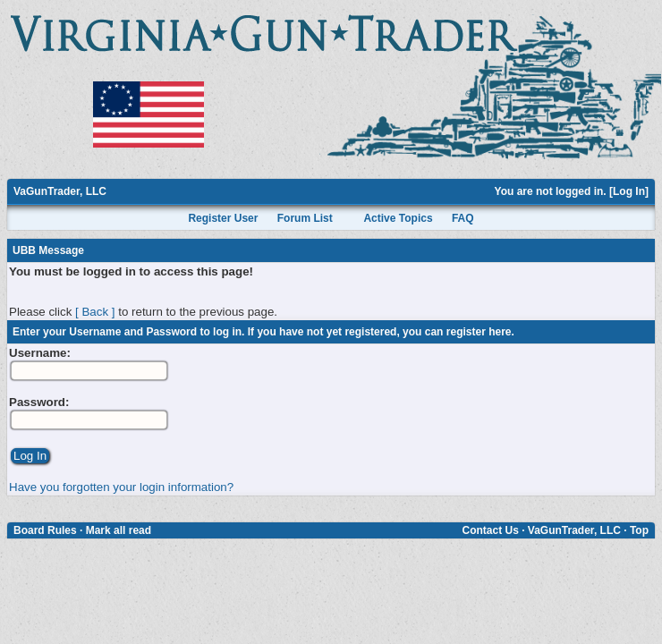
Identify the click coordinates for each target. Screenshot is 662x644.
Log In (629, 191)
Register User (223, 218)
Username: (40, 353)
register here (479, 332)
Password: (39, 402)
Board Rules (45, 530)
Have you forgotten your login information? (121, 487)
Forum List (305, 218)
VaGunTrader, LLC (60, 191)
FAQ (463, 218)
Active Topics (398, 218)
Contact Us (490, 530)
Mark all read (119, 530)
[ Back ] (95, 312)
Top (639, 530)
